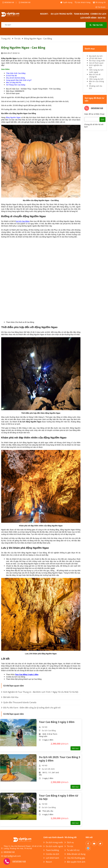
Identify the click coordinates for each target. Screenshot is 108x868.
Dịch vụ (102, 18)
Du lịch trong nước (62, 14)
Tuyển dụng (66, 2)
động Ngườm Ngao (13, 117)
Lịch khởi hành (88, 18)
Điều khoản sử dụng (75, 854)
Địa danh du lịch (96, 56)
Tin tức (69, 846)
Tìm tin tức (96, 25)
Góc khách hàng (83, 2)
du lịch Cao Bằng (23, 221)
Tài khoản (101, 7)
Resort (44, 14)
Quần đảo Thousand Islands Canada (19, 702)
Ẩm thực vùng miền (97, 61)
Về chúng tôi (99, 2)
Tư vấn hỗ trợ (72, 850)
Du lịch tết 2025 (48, 769)
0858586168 (8, 2)
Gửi (102, 120)
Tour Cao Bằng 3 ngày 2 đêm (27, 675)
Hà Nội (45, 727)
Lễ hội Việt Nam (95, 58)
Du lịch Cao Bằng (49, 730)
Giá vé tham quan (96, 63)
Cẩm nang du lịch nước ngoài (96, 71)
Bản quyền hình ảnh (75, 862)
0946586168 (25, 2)
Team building (81, 14)
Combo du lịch (98, 14)
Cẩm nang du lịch (96, 79)
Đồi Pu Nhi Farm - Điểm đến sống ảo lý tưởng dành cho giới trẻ (31, 708)
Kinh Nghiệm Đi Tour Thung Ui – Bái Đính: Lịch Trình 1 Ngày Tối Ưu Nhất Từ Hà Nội (40, 692)
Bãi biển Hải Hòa (10, 697)
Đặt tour (75, 748)
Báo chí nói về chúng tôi (95, 76)
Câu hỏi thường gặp (75, 858)
